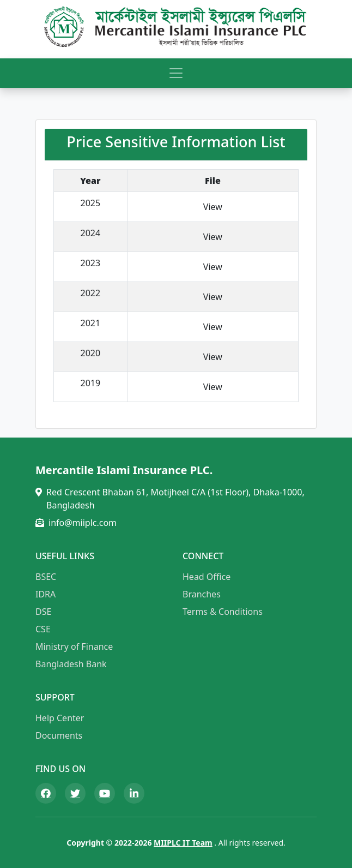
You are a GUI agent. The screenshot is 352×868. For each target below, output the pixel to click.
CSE (43, 629)
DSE (43, 612)
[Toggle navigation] (176, 73)
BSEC (46, 577)
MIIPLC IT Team (183, 843)
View (213, 207)
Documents (59, 735)
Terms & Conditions (223, 612)
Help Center (60, 718)
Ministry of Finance (74, 646)
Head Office (207, 577)
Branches (202, 594)
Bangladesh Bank (71, 664)
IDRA (45, 594)
